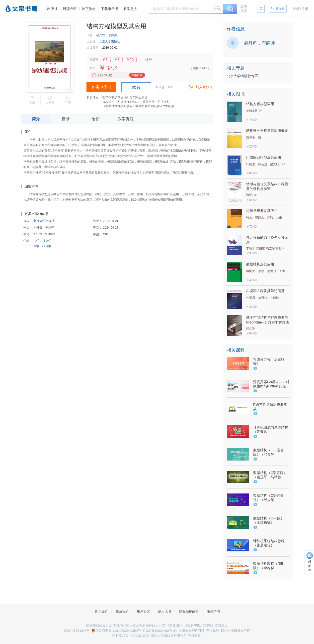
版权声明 (213, 611)
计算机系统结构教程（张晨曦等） (269, 543)
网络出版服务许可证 (236, 631)
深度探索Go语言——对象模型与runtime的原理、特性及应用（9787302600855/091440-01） (271, 384)
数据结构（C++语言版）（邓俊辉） (269, 452)
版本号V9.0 (120, 636)
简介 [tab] (36, 119)
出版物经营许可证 (192, 631)
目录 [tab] (66, 119)
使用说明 (164, 611)
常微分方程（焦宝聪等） (269, 361)
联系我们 (122, 611)
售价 (93, 68)
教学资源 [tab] (126, 119)
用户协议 (143, 611)
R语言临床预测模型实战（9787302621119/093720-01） (271, 407)
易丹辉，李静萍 (107, 35)
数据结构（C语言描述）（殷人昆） (268, 498)
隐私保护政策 (189, 611)
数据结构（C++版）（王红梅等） (269, 520)
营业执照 (213, 631)
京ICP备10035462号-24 (160, 631)
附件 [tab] (96, 119)
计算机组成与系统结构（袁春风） (271, 429)
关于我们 (101, 611)
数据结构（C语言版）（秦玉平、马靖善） (270, 475)
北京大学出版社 (110, 41)
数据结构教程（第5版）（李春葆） (268, 566)
